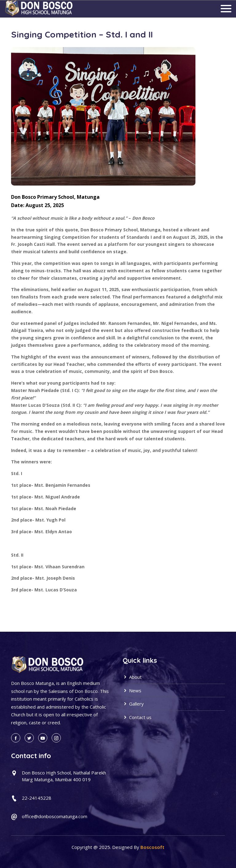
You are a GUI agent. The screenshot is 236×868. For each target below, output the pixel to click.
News (132, 690)
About (132, 677)
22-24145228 (37, 798)
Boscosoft (152, 847)
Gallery (133, 704)
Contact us (137, 717)
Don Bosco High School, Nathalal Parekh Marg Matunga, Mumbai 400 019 (64, 776)
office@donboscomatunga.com (55, 816)
